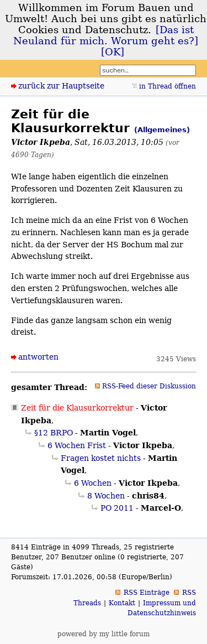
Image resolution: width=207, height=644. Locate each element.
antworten (38, 357)
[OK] (113, 52)
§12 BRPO (54, 433)
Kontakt (122, 603)
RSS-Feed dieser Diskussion (149, 386)
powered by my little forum (104, 634)
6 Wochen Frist (77, 445)
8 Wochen (106, 496)
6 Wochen (93, 483)
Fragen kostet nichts (101, 458)
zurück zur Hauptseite (61, 86)
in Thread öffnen (168, 86)
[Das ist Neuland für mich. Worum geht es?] (106, 35)
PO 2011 (117, 508)
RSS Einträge (147, 593)
